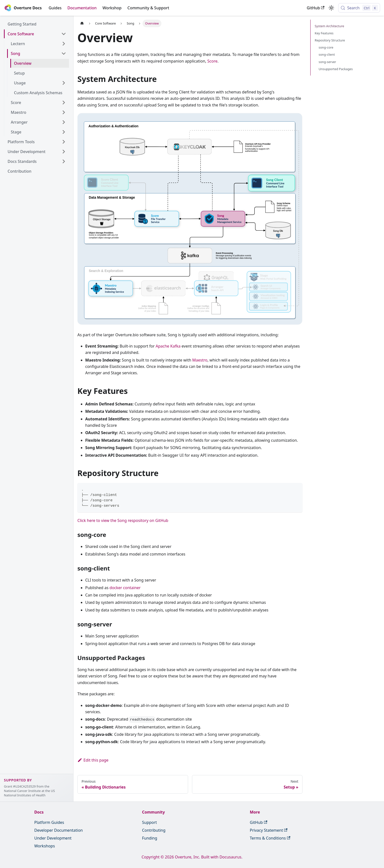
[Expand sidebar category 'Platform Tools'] (64, 142)
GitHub (315, 8)
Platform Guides (49, 822)
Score (212, 61)
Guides (55, 8)
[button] (38, 44)
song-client (327, 54)
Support (149, 822)
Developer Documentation (59, 830)
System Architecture (329, 26)
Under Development (53, 838)
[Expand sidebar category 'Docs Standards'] (64, 161)
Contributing (154, 830)
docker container (125, 588)
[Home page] (82, 23)
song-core (326, 47)
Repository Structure (330, 40)
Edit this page (93, 760)
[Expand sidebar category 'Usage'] (64, 83)
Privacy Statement (269, 830)
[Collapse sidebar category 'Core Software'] (64, 34)
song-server (327, 62)
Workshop (112, 8)
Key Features (324, 33)
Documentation (82, 8)
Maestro (200, 360)
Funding (150, 838)
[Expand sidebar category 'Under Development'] (64, 152)
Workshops (45, 846)
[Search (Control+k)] (359, 8)
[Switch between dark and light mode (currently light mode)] (331, 8)
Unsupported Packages (336, 69)
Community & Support (148, 8)
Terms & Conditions (270, 838)
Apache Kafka (168, 346)
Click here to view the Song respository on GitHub (123, 520)
